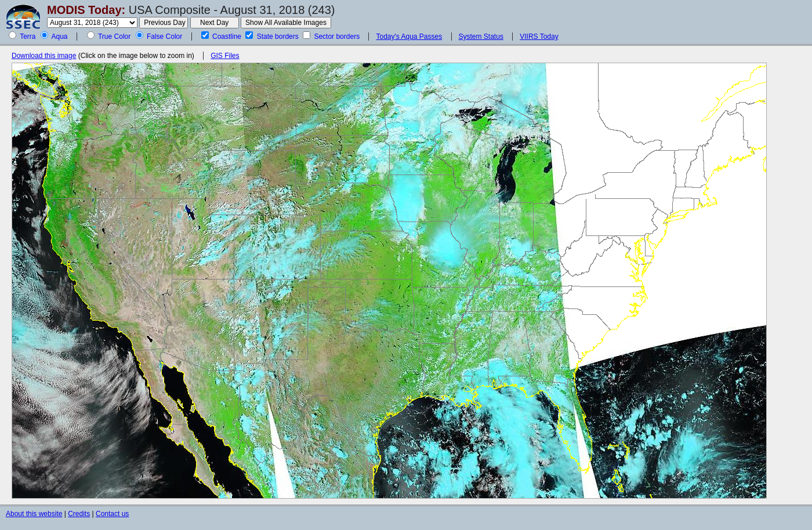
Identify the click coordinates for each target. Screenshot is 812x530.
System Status (481, 37)
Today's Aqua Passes (409, 37)
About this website (34, 514)
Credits (79, 514)
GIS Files (225, 56)
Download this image (44, 56)
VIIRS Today (539, 37)
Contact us (112, 514)
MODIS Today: (86, 10)
